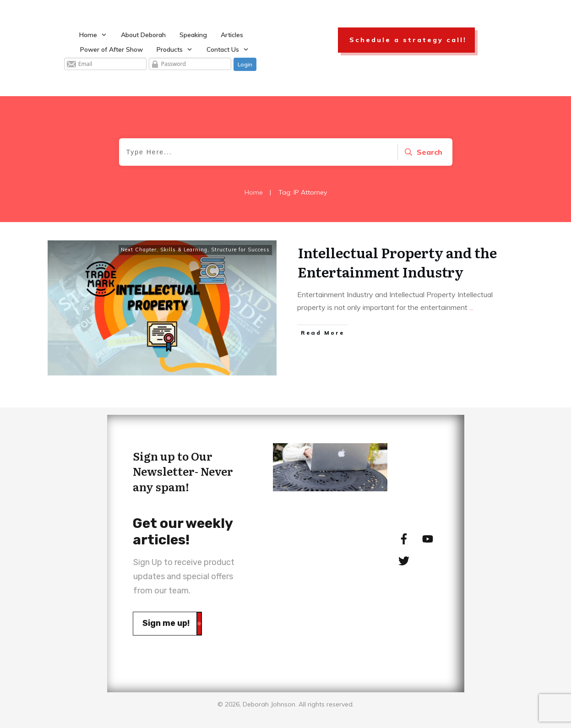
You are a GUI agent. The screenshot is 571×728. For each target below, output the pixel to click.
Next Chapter (139, 250)
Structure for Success (240, 250)
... (471, 307)
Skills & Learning (184, 250)
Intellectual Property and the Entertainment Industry (397, 262)
